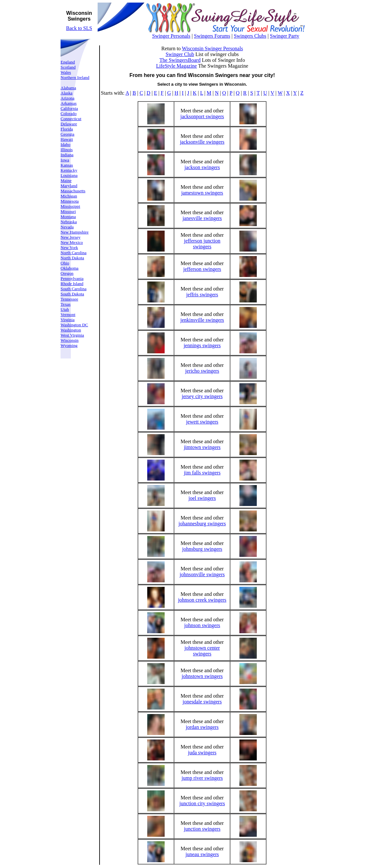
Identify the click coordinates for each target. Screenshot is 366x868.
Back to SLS (79, 28)
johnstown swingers (202, 676)
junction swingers (202, 829)
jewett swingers (202, 422)
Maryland (69, 186)
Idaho (65, 144)
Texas (66, 304)
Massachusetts (73, 191)
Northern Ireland (75, 77)
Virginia (67, 320)
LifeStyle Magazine (177, 66)
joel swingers (202, 498)
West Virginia (72, 335)
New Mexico (72, 242)
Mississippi (70, 206)
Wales (66, 72)
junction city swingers (202, 803)
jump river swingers (202, 778)
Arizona (67, 98)
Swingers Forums (212, 36)
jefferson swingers (202, 269)
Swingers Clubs (250, 36)
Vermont (68, 315)
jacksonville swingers (202, 142)
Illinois (67, 150)
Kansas (67, 165)
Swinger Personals (171, 36)
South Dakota (72, 294)
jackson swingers (202, 167)
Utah (65, 309)
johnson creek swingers (202, 600)
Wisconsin (70, 340)
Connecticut (71, 119)
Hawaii (67, 139)
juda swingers (202, 753)
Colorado (69, 114)
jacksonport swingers (202, 116)
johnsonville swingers (202, 574)
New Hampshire (75, 232)
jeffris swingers (202, 295)
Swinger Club (180, 54)
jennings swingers (202, 345)
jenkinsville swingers (202, 320)
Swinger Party (285, 36)
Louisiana (69, 175)
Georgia (67, 134)
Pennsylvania (72, 278)
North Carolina (73, 253)
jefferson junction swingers (202, 244)
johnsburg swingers (202, 549)
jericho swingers (202, 371)
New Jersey (71, 237)
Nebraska (69, 222)
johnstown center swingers (202, 651)
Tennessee (69, 299)
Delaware (69, 124)
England (68, 62)
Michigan (69, 196)
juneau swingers (202, 854)
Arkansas (69, 103)
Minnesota (70, 201)
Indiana (67, 155)
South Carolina (73, 289)
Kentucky (69, 170)
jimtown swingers (202, 447)
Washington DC (74, 325)
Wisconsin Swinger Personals (213, 48)
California (69, 108)
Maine (66, 181)
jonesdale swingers (202, 702)
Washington (71, 330)
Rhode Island (72, 284)
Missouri (68, 211)
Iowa (65, 160)
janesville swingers (202, 218)
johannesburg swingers (202, 524)
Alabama (68, 88)
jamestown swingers (202, 193)
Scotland (68, 67)
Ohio (65, 263)
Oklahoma (70, 268)
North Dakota (72, 258)
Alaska (67, 93)
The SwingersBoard (180, 60)
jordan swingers (202, 727)
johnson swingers (202, 625)
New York (69, 248)
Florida (67, 129)
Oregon (67, 273)
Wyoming (69, 345)
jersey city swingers (202, 396)
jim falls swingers (202, 473)
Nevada (67, 227)
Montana (68, 217)
